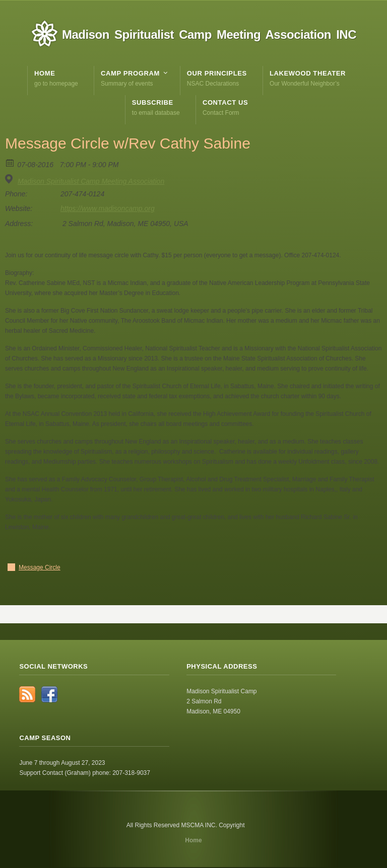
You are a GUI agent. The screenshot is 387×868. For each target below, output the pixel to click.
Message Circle (40, 567)
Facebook (49, 694)
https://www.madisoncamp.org (108, 208)
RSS (27, 694)
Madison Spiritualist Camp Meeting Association (91, 181)
